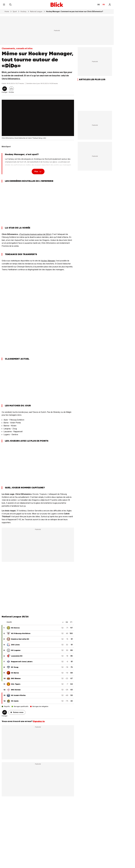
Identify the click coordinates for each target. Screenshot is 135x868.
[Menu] (4, 5)
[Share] (5, 89)
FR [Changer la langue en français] (104, 5)
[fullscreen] (38, 118)
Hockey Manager (48, 261)
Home (7, 11)
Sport (15, 11)
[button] (17, 712)
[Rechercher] (10, 5)
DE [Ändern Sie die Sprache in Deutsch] (99, 5)
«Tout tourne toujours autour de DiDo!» (35, 234)
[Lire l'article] (11, 89)
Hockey (23, 11)
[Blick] (57, 5)
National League (36, 11)
